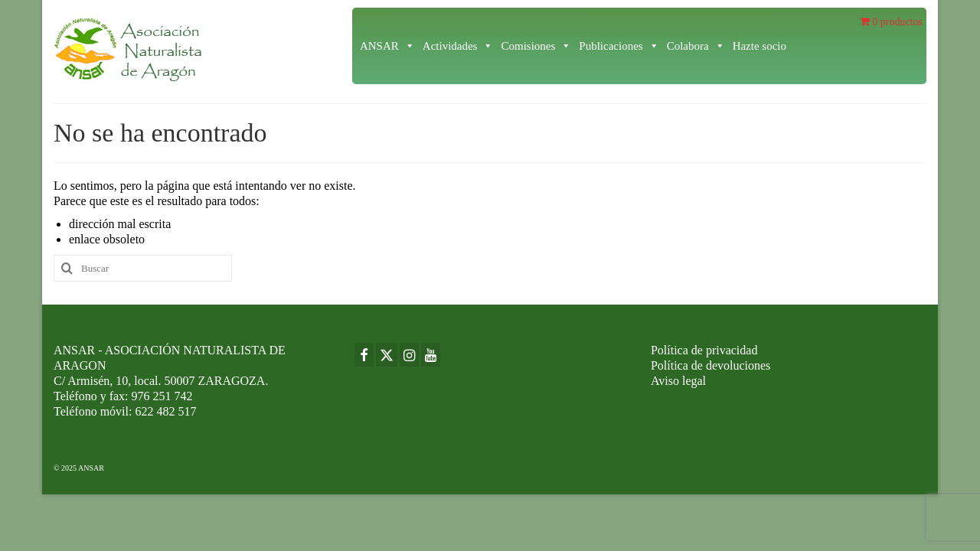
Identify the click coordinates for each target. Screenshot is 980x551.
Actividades (458, 46)
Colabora (696, 46)
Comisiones (536, 46)
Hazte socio (759, 46)
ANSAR (387, 46)
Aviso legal (678, 381)
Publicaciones (619, 46)
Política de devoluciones (710, 365)
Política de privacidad (704, 350)
